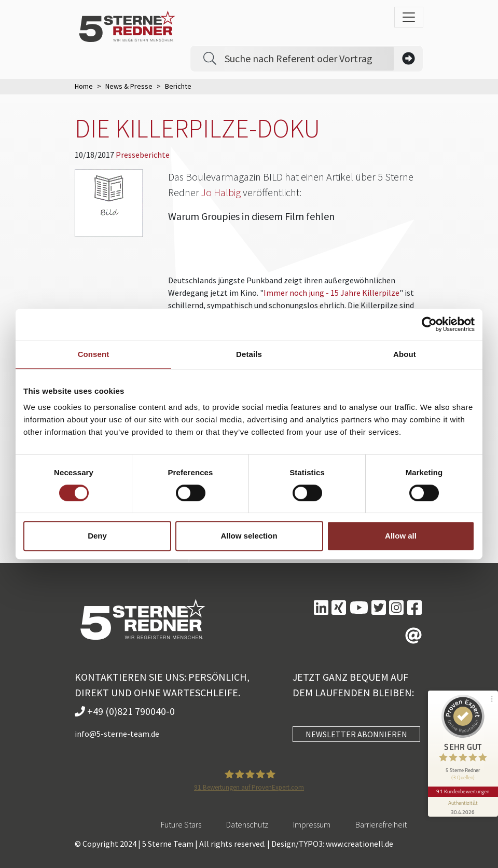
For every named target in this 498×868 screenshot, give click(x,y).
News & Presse (129, 86)
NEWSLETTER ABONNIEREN (356, 734)
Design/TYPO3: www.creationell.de (332, 844)
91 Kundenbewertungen (463, 789)
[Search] (309, 59)
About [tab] (405, 354)
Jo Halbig (221, 192)
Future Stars (181, 824)
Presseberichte (143, 155)
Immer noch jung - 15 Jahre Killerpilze (331, 293)
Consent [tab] (94, 354)
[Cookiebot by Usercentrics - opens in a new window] (429, 324)
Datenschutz (247, 824)
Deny (97, 536)
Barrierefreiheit (381, 824)
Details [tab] (249, 354)
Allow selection (249, 536)
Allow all (401, 536)
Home (84, 86)
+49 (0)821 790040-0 (125, 711)
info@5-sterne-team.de (117, 734)
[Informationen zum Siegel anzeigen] (463, 804)
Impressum (312, 824)
